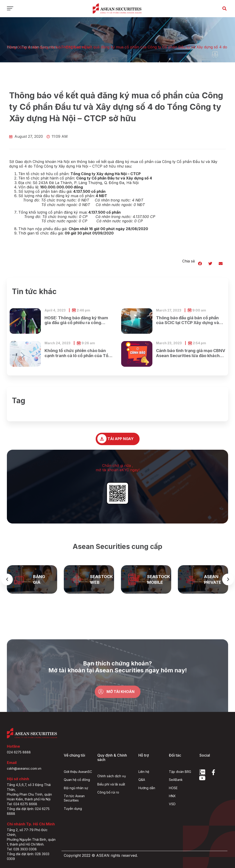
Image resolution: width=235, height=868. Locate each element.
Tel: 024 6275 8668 (22, 804)
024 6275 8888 (19, 752)
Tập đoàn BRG (180, 772)
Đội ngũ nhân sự (76, 788)
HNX (172, 796)
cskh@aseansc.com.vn (24, 768)
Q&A (142, 780)
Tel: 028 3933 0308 (22, 849)
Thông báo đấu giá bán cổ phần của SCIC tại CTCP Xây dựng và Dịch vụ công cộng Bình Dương (187, 320)
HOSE (173, 788)
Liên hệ (144, 772)
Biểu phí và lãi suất (111, 784)
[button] (224, 8)
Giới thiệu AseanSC (78, 772)
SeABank (176, 780)
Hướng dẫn (147, 788)
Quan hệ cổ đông (77, 780)
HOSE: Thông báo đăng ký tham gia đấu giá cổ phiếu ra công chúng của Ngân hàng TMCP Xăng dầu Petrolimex (76, 320)
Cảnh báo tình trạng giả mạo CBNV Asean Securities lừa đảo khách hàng (191, 353)
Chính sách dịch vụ (112, 776)
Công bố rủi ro (108, 792)
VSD (172, 804)
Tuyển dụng (73, 809)
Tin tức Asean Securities (74, 798)
